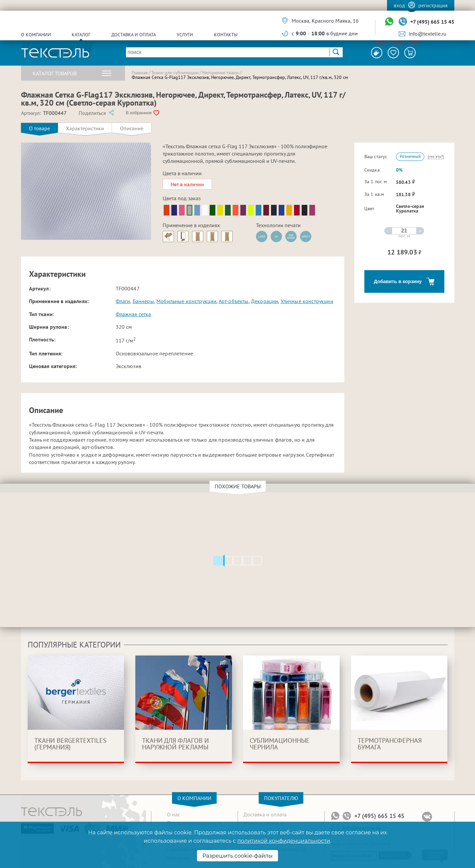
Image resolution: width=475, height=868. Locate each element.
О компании (36, 35)
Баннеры (143, 301)
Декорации (264, 301)
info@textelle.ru (427, 34)
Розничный (410, 156)
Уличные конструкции (307, 301)
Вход (399, 5)
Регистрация (433, 5)
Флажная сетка (133, 314)
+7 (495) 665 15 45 (432, 22)
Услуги (185, 35)
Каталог (81, 35)
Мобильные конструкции (186, 301)
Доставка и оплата (134, 35)
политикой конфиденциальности (284, 841)
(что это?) (436, 156)
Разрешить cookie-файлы (237, 856)
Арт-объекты (234, 301)
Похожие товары (239, 486)
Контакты (226, 35)
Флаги (123, 301)
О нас (173, 814)
